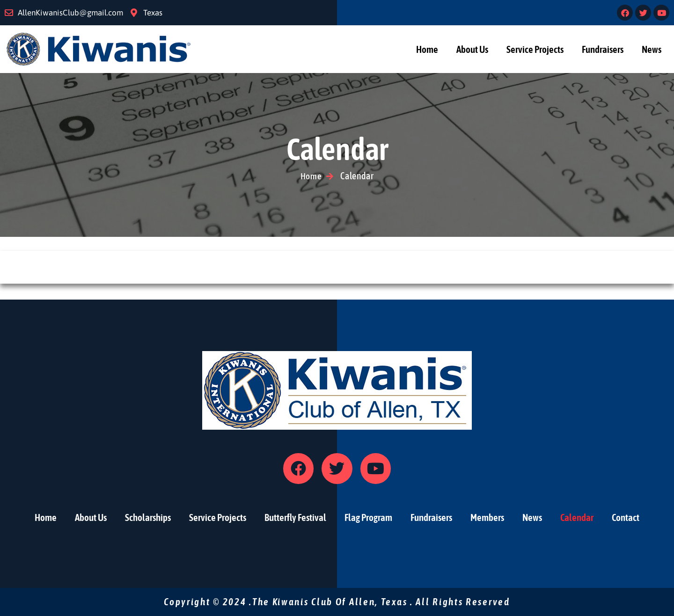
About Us (472, 49)
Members (487, 517)
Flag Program (368, 517)
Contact (626, 517)
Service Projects (535, 49)
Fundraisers (603, 49)
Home (427, 49)
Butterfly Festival (295, 517)
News (652, 49)
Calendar (577, 517)
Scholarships (148, 517)
